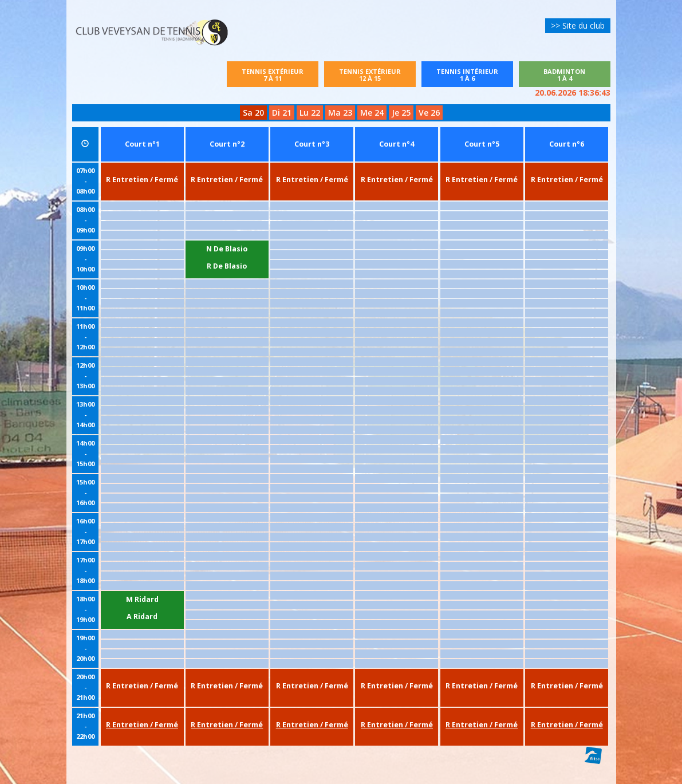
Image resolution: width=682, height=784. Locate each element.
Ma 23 (340, 113)
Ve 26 (429, 113)
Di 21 (282, 113)
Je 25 (401, 113)
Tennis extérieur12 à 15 (370, 75)
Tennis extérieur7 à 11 (273, 75)
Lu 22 (310, 113)
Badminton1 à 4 (564, 75)
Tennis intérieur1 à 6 (474, 75)
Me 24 (372, 113)
